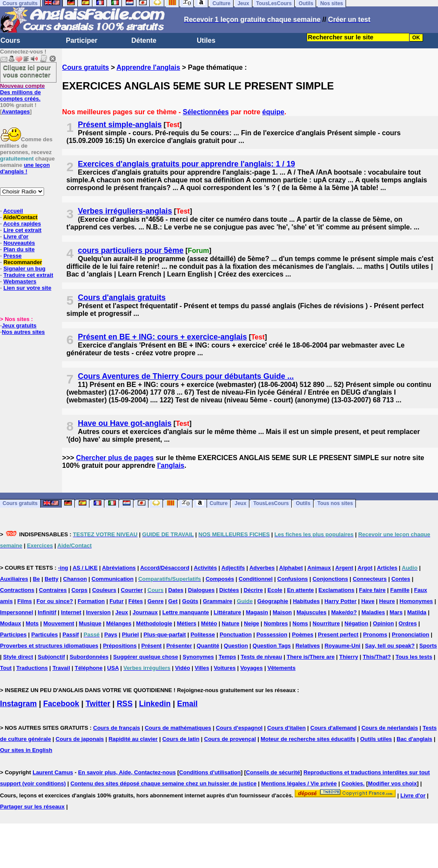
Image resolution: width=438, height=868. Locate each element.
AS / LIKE (85, 568)
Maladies (373, 612)
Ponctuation (235, 635)
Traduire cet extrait (28, 275)
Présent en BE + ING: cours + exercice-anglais (162, 337)
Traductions (32, 668)
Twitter (98, 704)
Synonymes (198, 657)
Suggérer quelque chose (146, 657)
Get (173, 601)
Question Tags (272, 646)
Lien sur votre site (27, 288)
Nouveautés (19, 243)
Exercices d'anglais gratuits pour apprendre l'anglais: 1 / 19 (186, 164)
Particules (44, 635)
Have (368, 601)
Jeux (240, 504)
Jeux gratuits (19, 325)
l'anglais (171, 465)
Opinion (383, 623)
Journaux (145, 612)
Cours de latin (181, 739)
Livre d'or (16, 236)
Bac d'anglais (414, 739)
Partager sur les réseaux (32, 807)
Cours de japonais (80, 739)
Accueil (13, 211)
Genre (156, 601)
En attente (300, 590)
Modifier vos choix (392, 783)
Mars (396, 612)
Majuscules (311, 612)
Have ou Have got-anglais (125, 423)
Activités (205, 568)
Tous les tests (414, 657)
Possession (272, 635)
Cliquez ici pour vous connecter (27, 71)
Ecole (275, 590)
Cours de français (117, 728)
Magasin (257, 612)
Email (187, 704)
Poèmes (303, 635)
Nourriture (326, 623)
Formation (91, 601)
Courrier (132, 590)
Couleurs (104, 590)
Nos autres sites (23, 332)
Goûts (190, 601)
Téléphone (89, 668)
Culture (219, 504)
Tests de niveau (262, 657)
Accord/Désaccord (165, 568)
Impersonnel (16, 612)
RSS (125, 704)
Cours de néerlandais (390, 728)
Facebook (61, 704)
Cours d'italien (287, 728)
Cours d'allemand (334, 728)
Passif (71, 635)
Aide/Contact (20, 217)
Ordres (408, 623)
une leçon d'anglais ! (25, 168)
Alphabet (291, 568)
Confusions (293, 579)
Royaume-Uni (343, 646)
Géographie (273, 601)
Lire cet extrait (22, 230)
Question (236, 646)
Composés (220, 579)
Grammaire (218, 601)
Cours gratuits (85, 67)
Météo (209, 623)
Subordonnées (89, 657)
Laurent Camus (53, 772)
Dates (176, 590)
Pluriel (130, 635)
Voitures (225, 668)
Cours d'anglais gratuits (122, 297)
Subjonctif (51, 657)
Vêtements (281, 668)
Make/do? (344, 612)
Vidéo (182, 668)
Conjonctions (330, 579)
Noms (300, 623)
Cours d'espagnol (239, 728)
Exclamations (337, 590)
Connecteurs (370, 579)
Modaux (10, 623)
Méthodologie (154, 623)
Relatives (308, 646)
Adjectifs (233, 568)
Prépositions (120, 646)
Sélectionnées (206, 112)
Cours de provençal (230, 739)
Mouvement (59, 623)
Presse (13, 256)
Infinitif (47, 612)
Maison (283, 612)
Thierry (349, 657)
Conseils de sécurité (273, 772)
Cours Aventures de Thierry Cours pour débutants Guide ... (186, 376)
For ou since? (55, 601)
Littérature (227, 612)
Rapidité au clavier (133, 739)
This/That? (377, 657)
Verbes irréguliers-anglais (125, 211)
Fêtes (136, 601)
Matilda (417, 612)
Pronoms (375, 635)
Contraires (53, 590)
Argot (365, 568)
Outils (303, 504)
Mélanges (119, 623)
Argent (344, 568)
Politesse (203, 635)
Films (25, 601)
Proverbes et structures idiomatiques (49, 646)
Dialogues (201, 590)
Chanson (75, 579)
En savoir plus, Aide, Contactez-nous (127, 772)
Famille (400, 590)
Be (37, 579)
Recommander (23, 262)
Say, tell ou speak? (390, 646)
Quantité (208, 646)
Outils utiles (376, 739)
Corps (80, 590)
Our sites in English (26, 750)
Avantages (16, 111)
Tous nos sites (335, 504)
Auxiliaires (14, 579)
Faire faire (372, 590)
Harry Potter (340, 601)
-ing (63, 568)
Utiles (206, 40)
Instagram (18, 704)
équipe (273, 112)
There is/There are (311, 657)
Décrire (253, 590)
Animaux (319, 568)
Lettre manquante (186, 612)
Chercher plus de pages (115, 458)
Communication (112, 579)
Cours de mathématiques (178, 728)
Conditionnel (256, 579)
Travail (61, 668)
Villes (202, 668)
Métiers (186, 623)
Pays (111, 635)
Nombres (276, 623)
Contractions (17, 590)
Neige (251, 623)
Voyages (252, 668)
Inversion (98, 612)
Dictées (229, 590)
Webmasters (20, 281)
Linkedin (155, 704)
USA (113, 668)
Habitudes (306, 601)
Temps (227, 657)
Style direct (18, 657)
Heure (387, 601)
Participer (82, 40)
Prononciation (410, 635)
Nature (230, 623)
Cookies (352, 783)
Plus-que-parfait (165, 635)
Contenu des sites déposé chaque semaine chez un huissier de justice (164, 783)
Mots (32, 623)
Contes (401, 579)
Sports (428, 646)
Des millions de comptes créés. (22, 92)
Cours (10, 40)
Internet (71, 612)
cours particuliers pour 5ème (131, 250)
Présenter (179, 646)
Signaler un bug (24, 269)
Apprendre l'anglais (148, 67)
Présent (151, 646)
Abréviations (119, 568)
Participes (13, 635)
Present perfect (338, 635)
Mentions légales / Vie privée (299, 783)
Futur (117, 601)
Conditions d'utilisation (210, 772)
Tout (6, 668)
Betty (52, 579)
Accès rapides (22, 224)
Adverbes (262, 568)
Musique (90, 623)
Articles (387, 568)
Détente (144, 40)
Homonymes (416, 601)
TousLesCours (271, 504)
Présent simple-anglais (120, 125)
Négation (356, 623)
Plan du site (19, 249)
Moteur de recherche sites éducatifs (308, 739)
